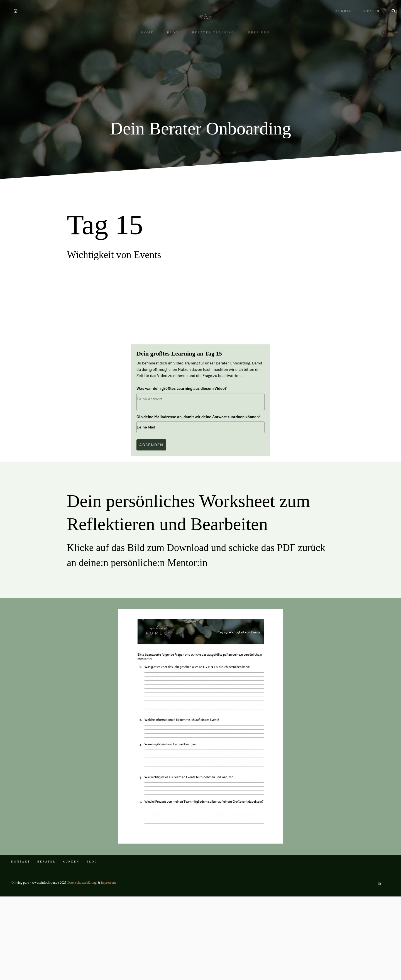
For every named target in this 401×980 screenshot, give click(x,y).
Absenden (151, 528)
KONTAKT (21, 945)
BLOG (168, 66)
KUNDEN (338, 5)
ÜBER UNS (254, 66)
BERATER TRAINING (208, 66)
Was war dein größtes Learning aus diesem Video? (182, 472)
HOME (142, 66)
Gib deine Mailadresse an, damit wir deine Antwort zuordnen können (199, 500)
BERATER (365, 5)
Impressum (108, 966)
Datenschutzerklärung (82, 966)
